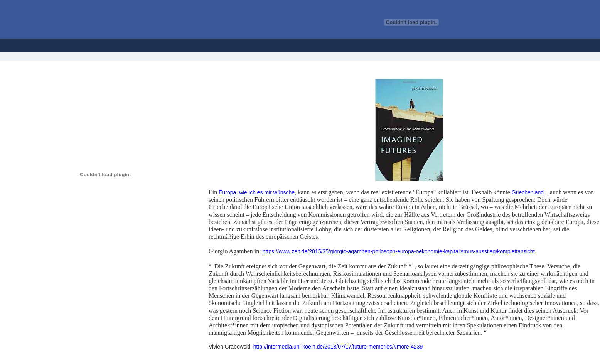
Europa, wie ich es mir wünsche (257, 192)
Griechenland (528, 192)
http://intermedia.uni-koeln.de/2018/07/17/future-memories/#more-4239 (338, 347)
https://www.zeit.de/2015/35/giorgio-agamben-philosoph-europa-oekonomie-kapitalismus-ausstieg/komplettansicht (399, 251)
